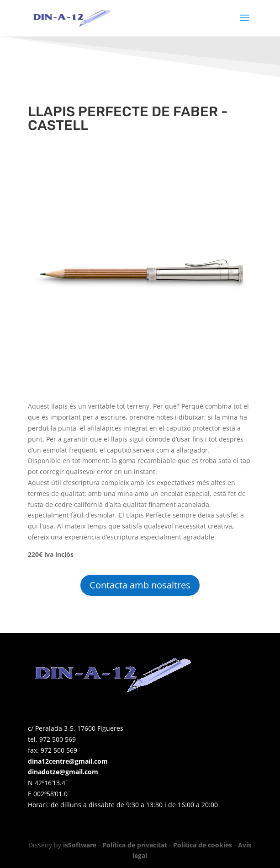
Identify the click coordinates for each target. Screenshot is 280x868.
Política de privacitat (135, 845)
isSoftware (80, 845)
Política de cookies (203, 845)
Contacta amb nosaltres (140, 585)
